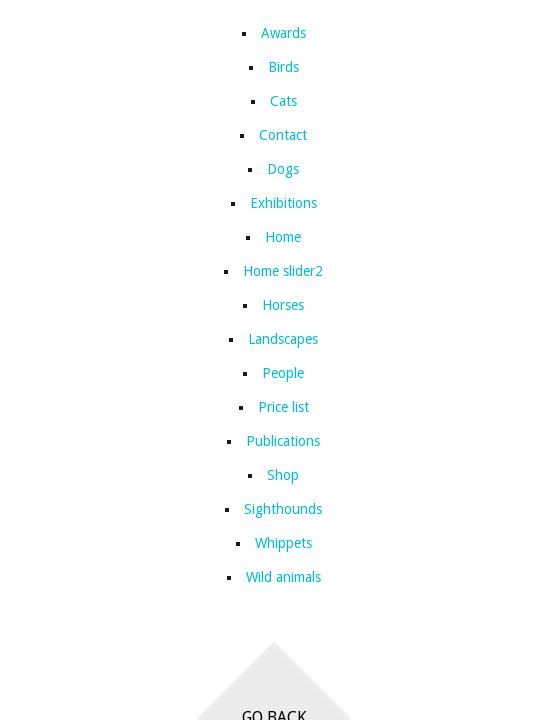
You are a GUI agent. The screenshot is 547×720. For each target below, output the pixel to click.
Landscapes (283, 339)
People (283, 373)
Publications (283, 441)
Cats (283, 101)
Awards (283, 33)
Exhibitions (283, 203)
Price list (283, 407)
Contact (283, 135)
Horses (283, 305)
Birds (283, 67)
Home (283, 237)
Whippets (283, 543)
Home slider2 (283, 271)
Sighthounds (283, 509)
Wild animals (283, 577)
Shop (283, 475)
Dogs (283, 169)
